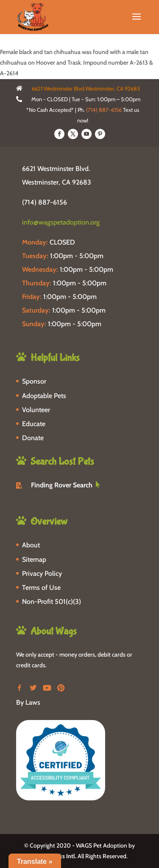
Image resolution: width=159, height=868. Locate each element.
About (31, 545)
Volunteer (36, 410)
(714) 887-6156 (104, 110)
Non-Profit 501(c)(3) (52, 602)
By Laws (28, 702)
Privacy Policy (42, 573)
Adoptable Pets (44, 396)
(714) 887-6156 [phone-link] (45, 202)
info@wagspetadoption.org (61, 222)
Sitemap (34, 559)
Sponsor (34, 381)
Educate (34, 424)
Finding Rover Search (62, 485)
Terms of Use (41, 588)
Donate (33, 438)
